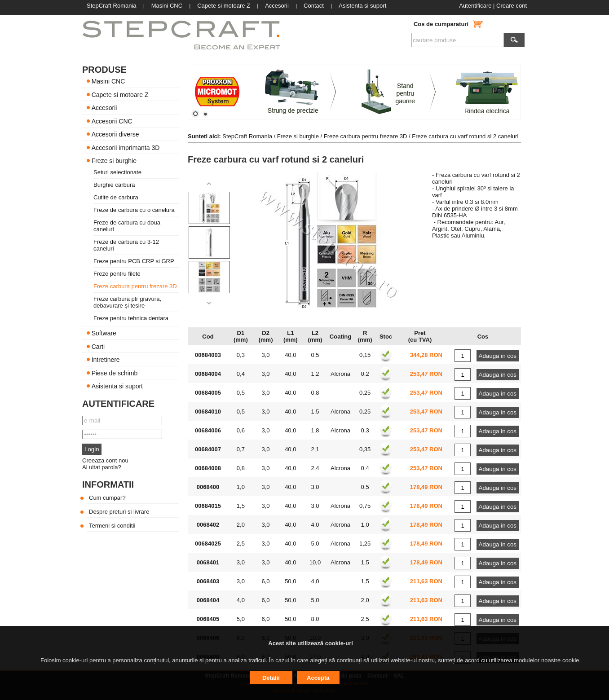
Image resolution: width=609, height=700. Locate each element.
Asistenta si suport (117, 386)
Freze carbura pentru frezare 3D (135, 286)
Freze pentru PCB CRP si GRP (134, 261)
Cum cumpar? (107, 498)
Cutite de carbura (116, 197)
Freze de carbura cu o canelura (134, 210)
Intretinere (106, 360)
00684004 (208, 374)
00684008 (208, 468)
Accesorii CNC (112, 121)
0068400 (208, 487)
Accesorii (104, 108)
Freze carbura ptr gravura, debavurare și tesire (127, 302)
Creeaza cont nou (105, 460)
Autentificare (475, 6)
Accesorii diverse (115, 134)
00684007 (208, 449)
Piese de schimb (115, 373)
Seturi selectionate (117, 172)
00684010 (208, 412)
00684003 (208, 355)
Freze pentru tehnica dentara (131, 318)
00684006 (208, 430)
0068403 (208, 581)
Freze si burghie (114, 161)
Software (104, 333)
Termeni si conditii (112, 526)
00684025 (208, 544)
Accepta (318, 678)
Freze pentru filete (117, 274)
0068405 (208, 619)
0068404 (208, 600)
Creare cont (512, 6)
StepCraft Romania (247, 136)
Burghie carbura (114, 185)
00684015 (208, 506)
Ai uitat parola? (102, 467)
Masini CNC (108, 81)
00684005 (208, 393)
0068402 (208, 525)
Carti (98, 346)
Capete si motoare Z (120, 94)
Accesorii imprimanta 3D (126, 147)
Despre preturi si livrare (119, 512)
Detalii (271, 678)
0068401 (208, 562)
